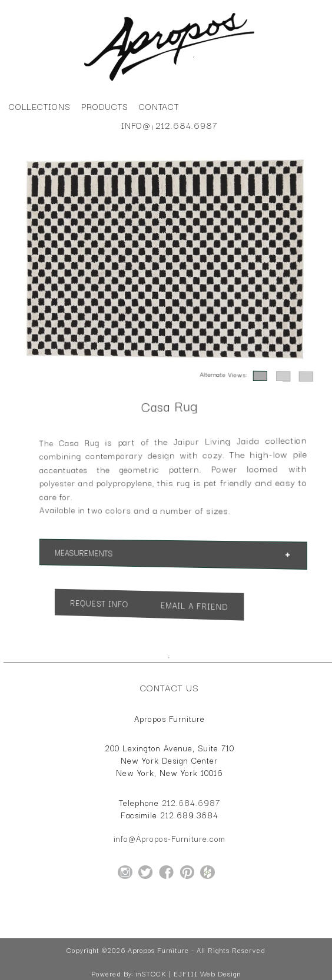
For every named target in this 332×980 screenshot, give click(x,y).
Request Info (103, 603)
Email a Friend (193, 606)
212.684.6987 (186, 125)
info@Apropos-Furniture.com (170, 838)
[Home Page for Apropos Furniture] (169, 81)
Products (105, 106)
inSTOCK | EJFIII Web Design (188, 974)
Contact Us (170, 687)
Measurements (89, 553)
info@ (136, 125)
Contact (159, 106)
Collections (40, 106)
